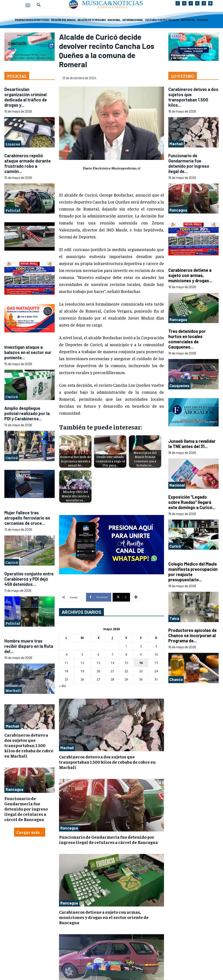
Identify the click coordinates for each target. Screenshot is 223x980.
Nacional (177, 485)
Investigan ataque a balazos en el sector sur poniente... (28, 352)
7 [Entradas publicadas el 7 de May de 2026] (112, 654)
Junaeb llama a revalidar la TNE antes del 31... (192, 444)
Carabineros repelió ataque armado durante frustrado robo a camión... (28, 163)
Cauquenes (179, 386)
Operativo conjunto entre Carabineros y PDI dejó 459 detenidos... (29, 579)
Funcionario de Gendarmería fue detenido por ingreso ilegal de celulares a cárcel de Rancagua (26, 809)
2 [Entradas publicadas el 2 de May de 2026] (141, 646)
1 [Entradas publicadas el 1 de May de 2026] (126, 646)
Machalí (13, 690)
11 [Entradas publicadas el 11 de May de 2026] (66, 663)
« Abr (63, 686)
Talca (174, 618)
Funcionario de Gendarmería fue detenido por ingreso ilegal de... (189, 163)
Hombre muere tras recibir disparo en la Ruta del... (29, 646)
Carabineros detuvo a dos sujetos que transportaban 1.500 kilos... (193, 97)
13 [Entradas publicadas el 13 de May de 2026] (98, 663)
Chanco (176, 679)
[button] (39, 5)
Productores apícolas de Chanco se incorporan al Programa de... (193, 635)
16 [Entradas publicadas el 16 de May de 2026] (141, 663)
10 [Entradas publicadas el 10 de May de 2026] (156, 654)
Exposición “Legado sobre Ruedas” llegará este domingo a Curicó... (192, 502)
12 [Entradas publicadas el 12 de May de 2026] (82, 663)
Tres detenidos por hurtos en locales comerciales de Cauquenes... (187, 339)
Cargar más (30, 832)
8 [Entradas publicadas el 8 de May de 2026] (126, 654)
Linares (13, 144)
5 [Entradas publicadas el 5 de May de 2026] (82, 654)
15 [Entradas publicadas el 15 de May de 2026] (126, 663)
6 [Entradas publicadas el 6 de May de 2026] (98, 654)
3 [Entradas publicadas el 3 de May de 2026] (156, 646)
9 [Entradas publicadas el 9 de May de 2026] (141, 654)
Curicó (12, 396)
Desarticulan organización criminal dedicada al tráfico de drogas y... (26, 97)
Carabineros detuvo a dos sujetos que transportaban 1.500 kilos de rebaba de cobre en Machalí (29, 745)
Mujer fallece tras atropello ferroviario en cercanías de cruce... (27, 518)
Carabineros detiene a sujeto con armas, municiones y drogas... (190, 275)
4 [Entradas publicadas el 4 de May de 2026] (66, 654)
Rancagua (14, 789)
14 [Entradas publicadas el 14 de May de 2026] (112, 663)
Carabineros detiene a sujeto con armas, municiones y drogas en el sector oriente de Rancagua (104, 917)
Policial (13, 210)
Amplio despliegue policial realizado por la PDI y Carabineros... (27, 413)
